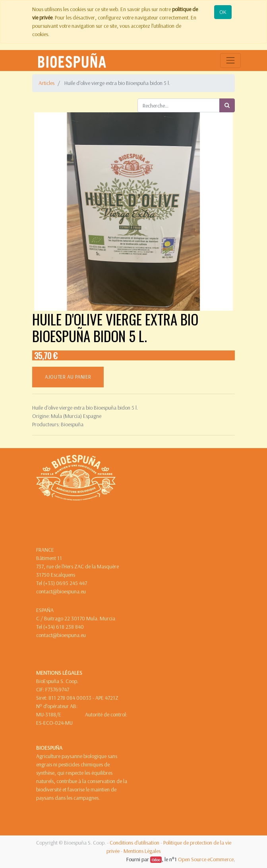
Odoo (156, 860)
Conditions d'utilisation (134, 843)
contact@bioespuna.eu (61, 591)
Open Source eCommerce (206, 859)
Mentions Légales (142, 851)
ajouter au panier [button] (68, 377)
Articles (46, 83)
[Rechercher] (227, 105)
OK (223, 12)
